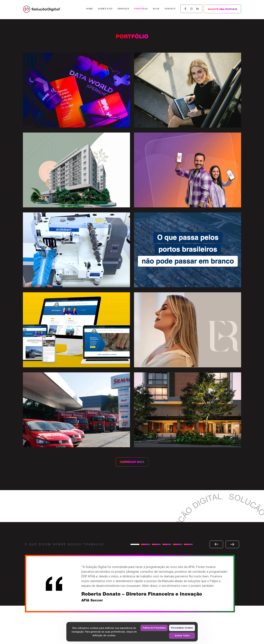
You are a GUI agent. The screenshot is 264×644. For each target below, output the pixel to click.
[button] (135, 544)
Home (89, 9)
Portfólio (141, 9)
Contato (170, 9)
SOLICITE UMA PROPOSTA (222, 9)
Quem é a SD (105, 9)
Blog (156, 9)
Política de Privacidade (154, 628)
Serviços (123, 9)
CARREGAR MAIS (132, 462)
